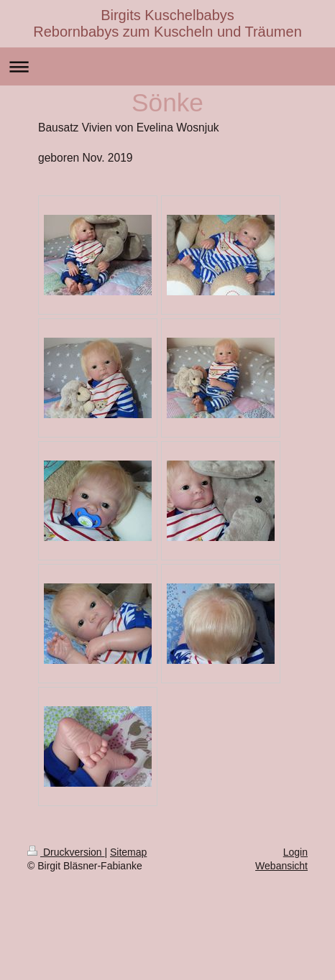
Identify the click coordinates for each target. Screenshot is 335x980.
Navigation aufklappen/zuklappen (167, 66)
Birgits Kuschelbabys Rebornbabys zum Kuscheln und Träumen (167, 23)
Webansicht (281, 866)
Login (295, 852)
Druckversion (66, 852)
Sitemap (128, 852)
